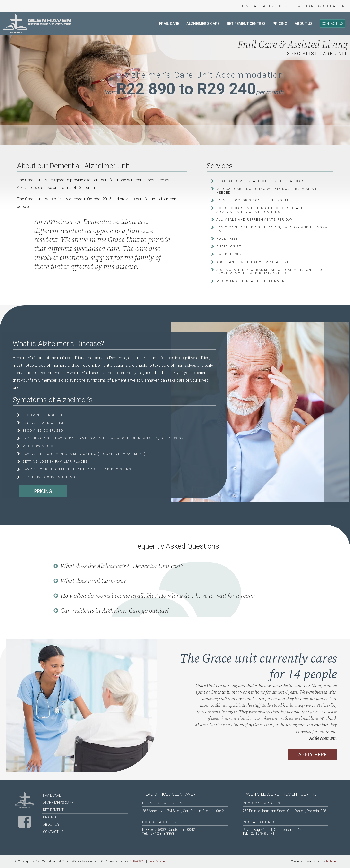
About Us (303, 24)
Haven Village (156, 861)
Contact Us (332, 24)
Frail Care (169, 24)
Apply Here (312, 755)
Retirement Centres (246, 24)
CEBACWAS (137, 861)
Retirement (53, 810)
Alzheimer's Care (203, 24)
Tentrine (331, 861)
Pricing (280, 24)
